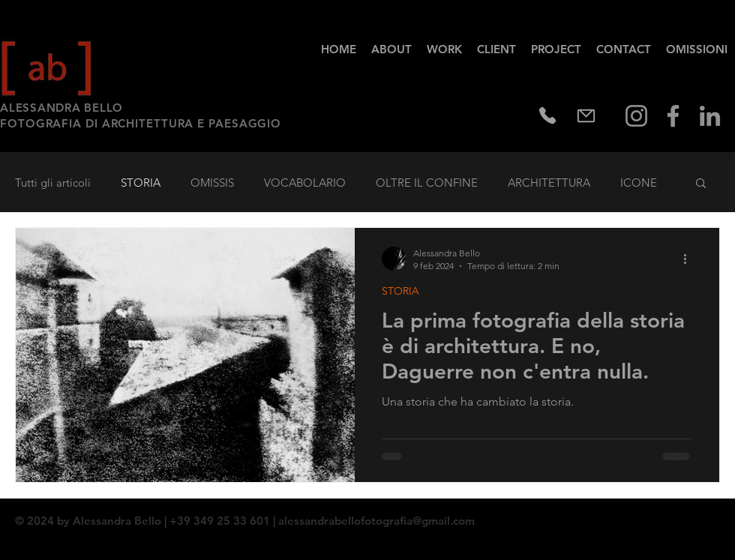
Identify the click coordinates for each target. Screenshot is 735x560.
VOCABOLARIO (305, 183)
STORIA (141, 183)
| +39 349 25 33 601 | (220, 521)
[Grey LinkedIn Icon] (710, 116)
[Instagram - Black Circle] (727, 515)
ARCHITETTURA (549, 183)
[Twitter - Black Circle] (707, 515)
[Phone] (547, 115)
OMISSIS (212, 183)
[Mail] (586, 115)
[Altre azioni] (690, 259)
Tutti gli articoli (53, 183)
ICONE (639, 183)
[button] (701, 184)
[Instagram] (636, 116)
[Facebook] (673, 116)
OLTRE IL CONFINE (427, 183)
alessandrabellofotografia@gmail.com (376, 521)
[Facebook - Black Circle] (688, 515)
